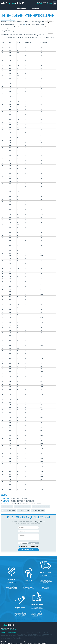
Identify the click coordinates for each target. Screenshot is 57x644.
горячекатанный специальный (22, 507)
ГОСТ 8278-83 (6, 500)
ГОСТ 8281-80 (6, 502)
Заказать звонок (21, 8)
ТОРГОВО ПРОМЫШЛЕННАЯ (4, 3)
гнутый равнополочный (38, 511)
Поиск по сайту (40, 4)
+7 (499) (16, 3)
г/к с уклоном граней (24, 511)
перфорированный (7, 507)
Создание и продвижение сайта (8, 632)
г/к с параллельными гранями (41, 507)
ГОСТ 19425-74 (6, 503)
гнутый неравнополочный (8, 511)
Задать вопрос (49, 4)
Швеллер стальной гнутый (8, 20)
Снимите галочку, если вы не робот (29, 546)
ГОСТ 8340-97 (6, 499)
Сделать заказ (36, 8)
